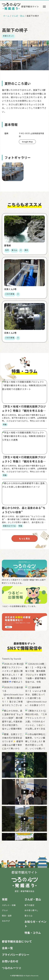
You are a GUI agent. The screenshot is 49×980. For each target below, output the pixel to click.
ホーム (6, 16)
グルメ (5, 910)
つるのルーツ (10, 968)
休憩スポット (8, 36)
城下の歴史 (29, 905)
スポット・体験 (9, 905)
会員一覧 (7, 948)
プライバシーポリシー (16, 955)
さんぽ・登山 (18, 16)
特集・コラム (33, 933)
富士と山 (28, 916)
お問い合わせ (10, 961)
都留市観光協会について (17, 941)
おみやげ (6, 921)
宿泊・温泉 (7, 916)
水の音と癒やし (31, 910)
